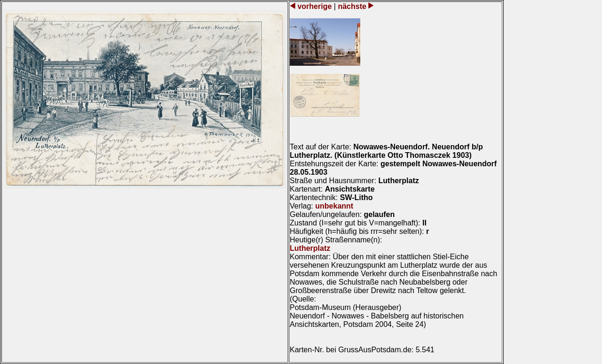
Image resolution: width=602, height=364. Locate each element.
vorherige (315, 6)
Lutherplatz (310, 248)
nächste (352, 6)
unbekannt (334, 206)
